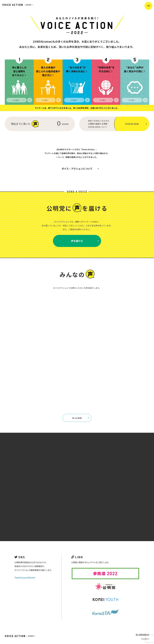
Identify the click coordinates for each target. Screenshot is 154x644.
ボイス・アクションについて (80, 169)
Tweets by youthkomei (25, 578)
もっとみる (81, 418)
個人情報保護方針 (142, 635)
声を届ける (85, 241)
